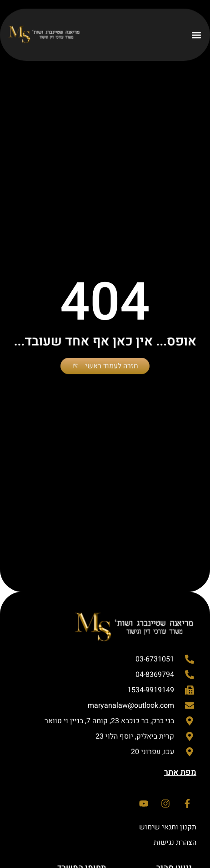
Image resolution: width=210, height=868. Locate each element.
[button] (196, 35)
